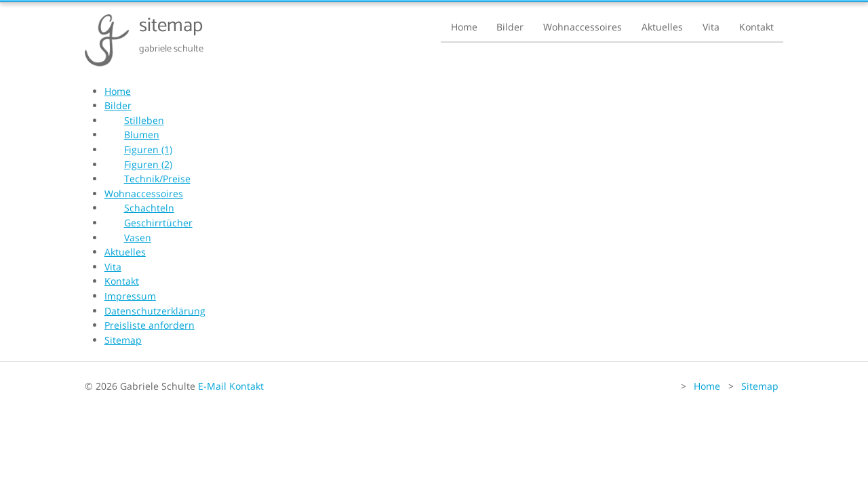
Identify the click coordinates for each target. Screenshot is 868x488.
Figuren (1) (148, 149)
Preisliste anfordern (150, 325)
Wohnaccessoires (583, 27)
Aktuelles (662, 27)
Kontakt (756, 27)
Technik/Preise (157, 179)
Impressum (130, 296)
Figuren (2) (148, 164)
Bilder (510, 27)
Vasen (138, 238)
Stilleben (144, 120)
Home (464, 27)
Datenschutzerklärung (155, 311)
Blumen (142, 135)
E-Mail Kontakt (231, 386)
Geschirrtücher (158, 223)
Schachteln (149, 208)
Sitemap (123, 340)
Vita (711, 27)
